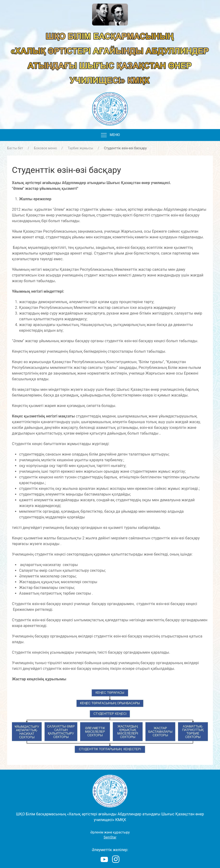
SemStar (110, 837)
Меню (110, 135)
